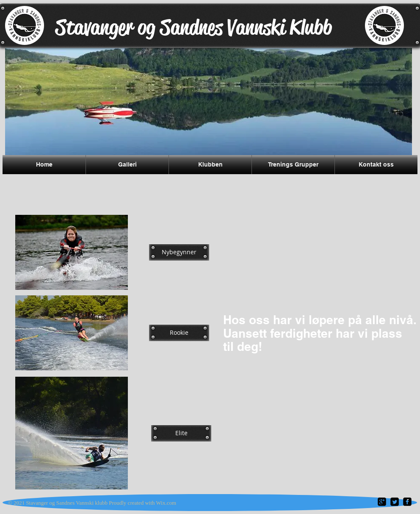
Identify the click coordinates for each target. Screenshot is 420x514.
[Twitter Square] (395, 502)
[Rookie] (179, 333)
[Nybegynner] (179, 252)
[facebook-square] (407, 502)
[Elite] (181, 433)
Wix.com (166, 503)
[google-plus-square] (382, 502)
